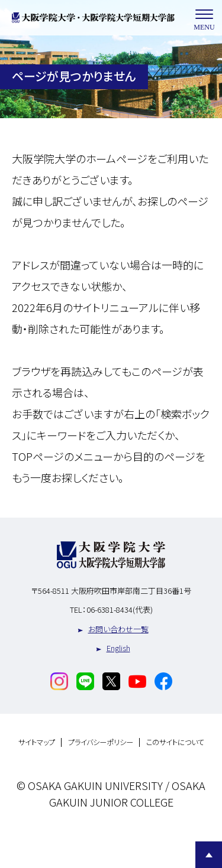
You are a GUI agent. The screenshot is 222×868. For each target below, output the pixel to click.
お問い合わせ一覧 (118, 629)
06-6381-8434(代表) (120, 609)
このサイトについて (175, 742)
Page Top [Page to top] (209, 855)
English (118, 648)
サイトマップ (37, 742)
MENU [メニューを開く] (204, 18)
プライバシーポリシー (101, 742)
